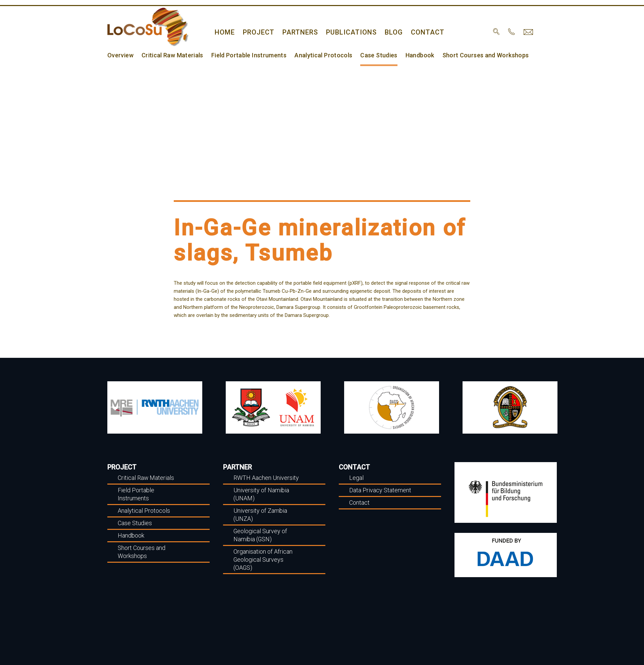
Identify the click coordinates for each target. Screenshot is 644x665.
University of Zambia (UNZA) (259, 514)
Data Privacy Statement (379, 490)
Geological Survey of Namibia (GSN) (259, 535)
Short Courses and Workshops (478, 56)
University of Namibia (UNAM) (260, 494)
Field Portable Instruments (245, 56)
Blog (389, 31)
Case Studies (372, 56)
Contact (422, 31)
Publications (348, 31)
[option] (155, 407)
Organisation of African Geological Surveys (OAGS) (262, 559)
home (224, 31)
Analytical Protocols (318, 56)
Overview (120, 56)
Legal (356, 478)
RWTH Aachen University (265, 478)
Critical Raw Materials (171, 56)
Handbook (413, 56)
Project (257, 31)
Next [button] (567, 407)
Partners (298, 31)
